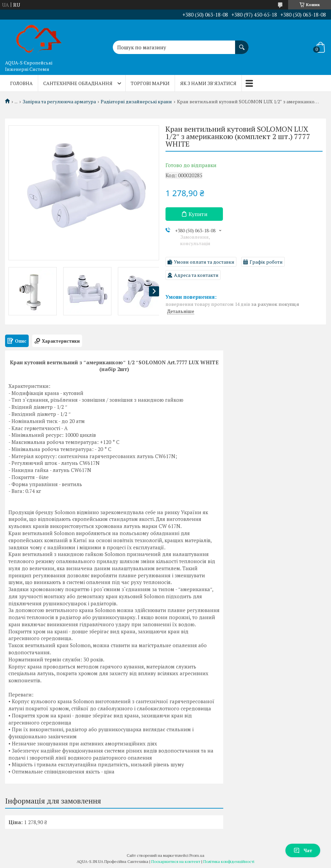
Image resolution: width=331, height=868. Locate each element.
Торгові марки (150, 83)
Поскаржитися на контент (176, 861)
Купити (198, 214)
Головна (21, 83)
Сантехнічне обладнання (78, 83)
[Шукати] (242, 44)
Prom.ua (197, 855)
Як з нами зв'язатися (208, 83)
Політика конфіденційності (229, 861)
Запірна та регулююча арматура (59, 102)
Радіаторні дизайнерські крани (136, 102)
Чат (303, 850)
